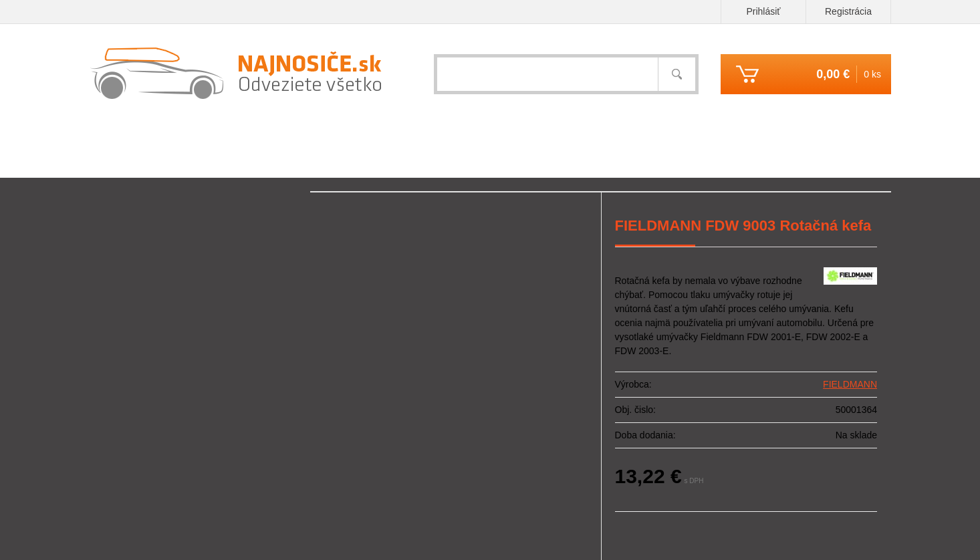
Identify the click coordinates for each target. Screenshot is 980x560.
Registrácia (848, 11)
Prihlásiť (763, 11)
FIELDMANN (850, 384)
